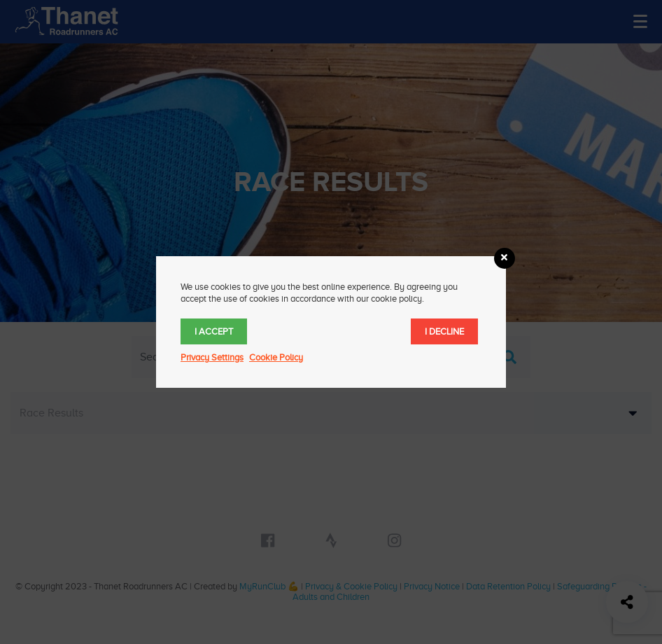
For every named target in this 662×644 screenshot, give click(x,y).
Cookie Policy (276, 357)
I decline (444, 331)
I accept (214, 331)
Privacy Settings (212, 357)
